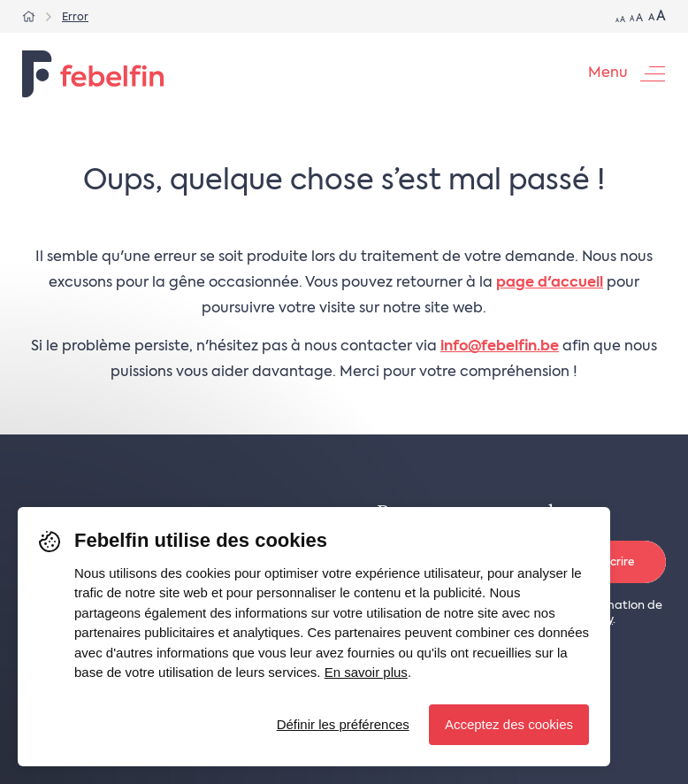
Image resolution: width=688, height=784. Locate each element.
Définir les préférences (343, 724)
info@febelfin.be (500, 347)
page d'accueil (550, 283)
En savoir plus (366, 672)
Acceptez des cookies (509, 724)
